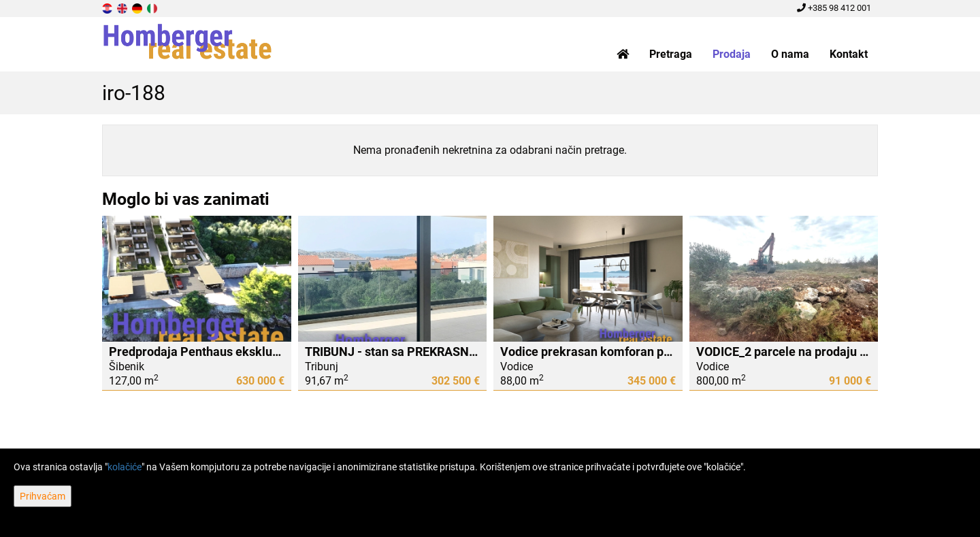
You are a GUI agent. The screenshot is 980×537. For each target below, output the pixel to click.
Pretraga (671, 54)
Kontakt (849, 54)
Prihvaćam (43, 496)
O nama (790, 54)
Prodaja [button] (732, 54)
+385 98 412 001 (834, 8)
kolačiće (125, 467)
